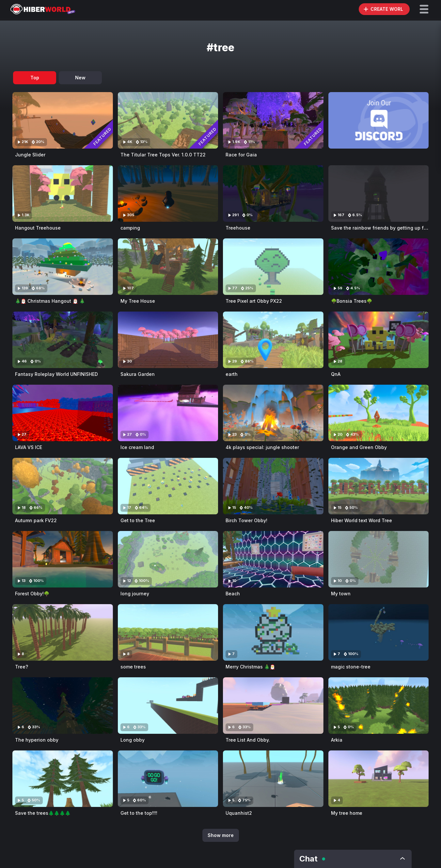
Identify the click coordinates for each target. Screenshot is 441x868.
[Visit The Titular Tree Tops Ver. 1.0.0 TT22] (168, 120)
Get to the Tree (138, 520)
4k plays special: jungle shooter (262, 447)
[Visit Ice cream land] (168, 413)
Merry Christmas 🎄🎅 (250, 667)
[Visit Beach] (273, 559)
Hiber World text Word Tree (362, 520)
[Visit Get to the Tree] (168, 486)
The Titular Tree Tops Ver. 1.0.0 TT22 (163, 155)
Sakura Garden (138, 374)
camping (130, 228)
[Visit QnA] (379, 340)
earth (232, 374)
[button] (424, 9)
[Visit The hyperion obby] (63, 706)
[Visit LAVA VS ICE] (63, 413)
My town (341, 594)
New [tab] (80, 78)
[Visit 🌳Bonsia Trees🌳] (379, 267)
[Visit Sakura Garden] (168, 340)
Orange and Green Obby (359, 447)
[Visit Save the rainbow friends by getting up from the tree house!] (379, 193)
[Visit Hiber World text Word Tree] (379, 486)
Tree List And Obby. (248, 740)
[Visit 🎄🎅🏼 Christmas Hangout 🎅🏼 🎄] (63, 267)
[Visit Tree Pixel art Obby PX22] (273, 267)
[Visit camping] (168, 193)
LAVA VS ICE (29, 447)
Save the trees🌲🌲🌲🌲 (43, 813)
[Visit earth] (273, 340)
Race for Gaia (241, 155)
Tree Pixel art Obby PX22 (254, 301)
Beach (233, 594)
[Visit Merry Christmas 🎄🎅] (273, 632)
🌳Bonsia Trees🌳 (352, 301)
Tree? (22, 667)
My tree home (347, 813)
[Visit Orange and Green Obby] (379, 413)
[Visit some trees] (168, 632)
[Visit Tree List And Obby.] (273, 706)
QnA (336, 374)
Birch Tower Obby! (246, 520)
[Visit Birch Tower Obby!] (273, 486)
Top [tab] (35, 78)
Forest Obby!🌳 (32, 594)
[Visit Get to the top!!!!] (168, 779)
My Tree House (138, 301)
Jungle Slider (30, 155)
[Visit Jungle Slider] (63, 120)
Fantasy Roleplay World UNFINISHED (56, 374)
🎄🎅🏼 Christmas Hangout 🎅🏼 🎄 (50, 301)
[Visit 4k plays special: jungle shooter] (273, 413)
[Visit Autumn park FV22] (63, 486)
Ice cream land (137, 447)
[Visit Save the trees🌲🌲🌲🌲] (63, 779)
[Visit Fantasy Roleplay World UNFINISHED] (63, 340)
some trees (133, 667)
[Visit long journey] (168, 559)
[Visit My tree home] (379, 779)
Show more (221, 835)
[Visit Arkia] (379, 706)
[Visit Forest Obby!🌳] (63, 559)
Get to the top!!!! (139, 813)
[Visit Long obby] (168, 706)
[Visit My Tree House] (168, 267)
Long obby (133, 740)
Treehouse (238, 228)
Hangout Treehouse (38, 228)
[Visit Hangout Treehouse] (63, 193)
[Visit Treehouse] (273, 193)
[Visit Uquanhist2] (273, 779)
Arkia (337, 740)
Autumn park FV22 (36, 520)
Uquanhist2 (239, 813)
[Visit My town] (379, 559)
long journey (135, 594)
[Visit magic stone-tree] (379, 632)
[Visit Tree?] (63, 632)
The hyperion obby (37, 740)
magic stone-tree (351, 667)
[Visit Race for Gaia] (273, 120)
